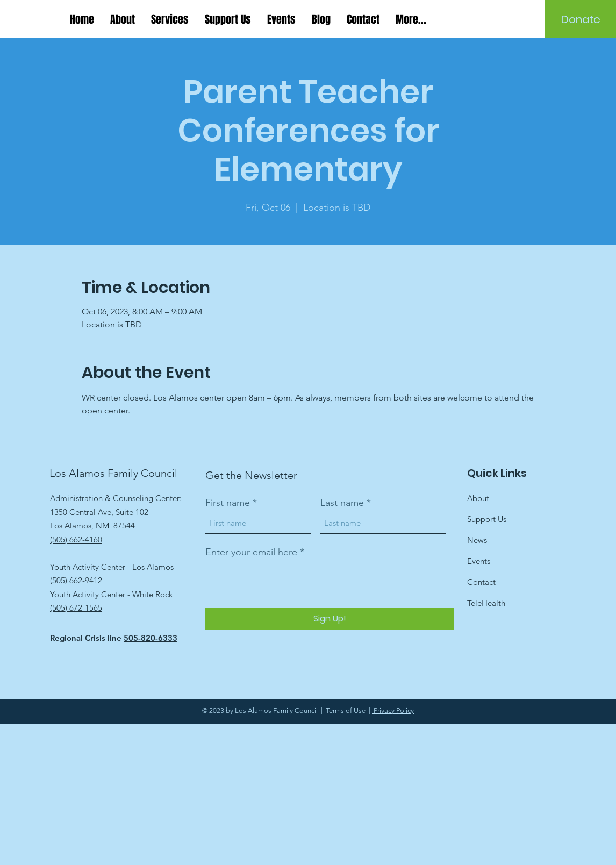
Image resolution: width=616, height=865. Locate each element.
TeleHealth (486, 603)
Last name (342, 503)
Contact (481, 582)
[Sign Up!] (330, 619)
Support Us (487, 519)
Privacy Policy (393, 710)
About (478, 498)
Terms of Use (346, 710)
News (477, 540)
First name (228, 503)
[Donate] (581, 19)
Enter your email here (251, 552)
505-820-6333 (151, 638)
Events (479, 561)
